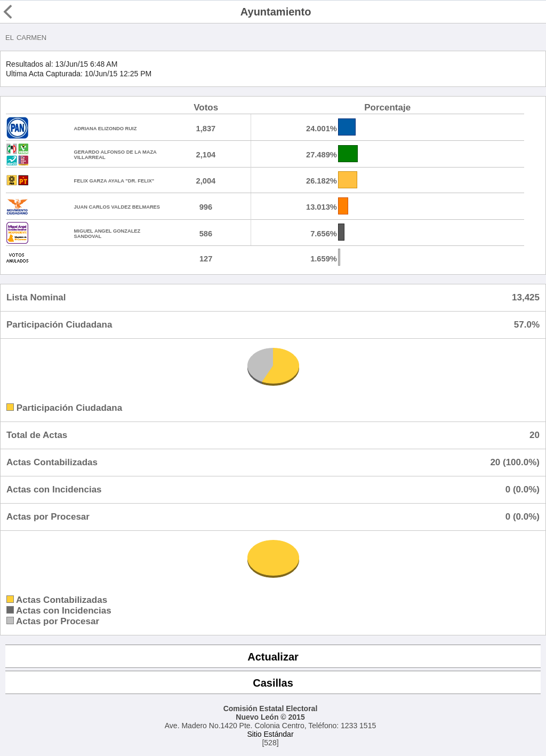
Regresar (28, 12)
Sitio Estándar (270, 734)
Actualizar (273, 657)
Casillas (273, 683)
